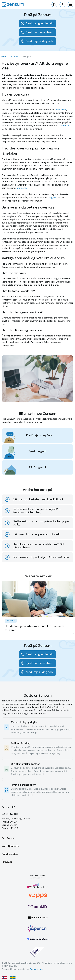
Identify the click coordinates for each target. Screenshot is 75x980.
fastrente (64, 126)
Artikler (15, 56)
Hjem (4, 56)
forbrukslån (61, 110)
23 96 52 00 (10, 814)
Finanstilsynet (36, 969)
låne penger (22, 188)
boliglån (52, 197)
